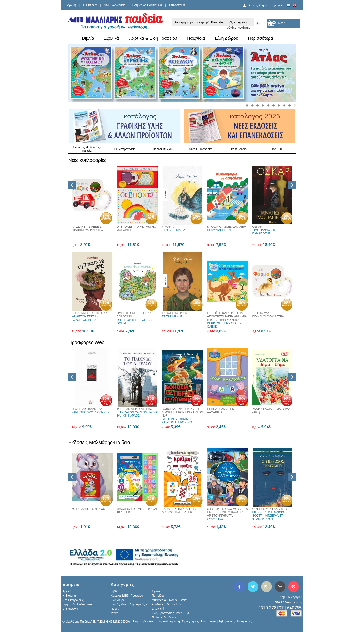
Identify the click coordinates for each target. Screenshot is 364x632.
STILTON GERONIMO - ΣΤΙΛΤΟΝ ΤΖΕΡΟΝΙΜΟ (177, 421)
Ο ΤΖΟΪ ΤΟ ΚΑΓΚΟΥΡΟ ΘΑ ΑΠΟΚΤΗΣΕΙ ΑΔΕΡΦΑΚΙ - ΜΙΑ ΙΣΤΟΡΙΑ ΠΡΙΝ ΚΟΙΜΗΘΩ (227, 316)
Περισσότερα (261, 38)
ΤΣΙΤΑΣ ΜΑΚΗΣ (172, 316)
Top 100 (277, 149)
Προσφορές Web (87, 342)
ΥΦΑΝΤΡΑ (169, 227)
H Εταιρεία (90, 5)
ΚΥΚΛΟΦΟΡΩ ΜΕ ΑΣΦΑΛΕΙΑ (227, 227)
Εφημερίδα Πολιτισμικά (147, 5)
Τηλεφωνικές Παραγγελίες (235, 621)
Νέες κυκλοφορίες (87, 160)
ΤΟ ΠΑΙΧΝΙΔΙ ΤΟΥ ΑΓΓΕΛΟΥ (135, 409)
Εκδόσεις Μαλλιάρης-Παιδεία (87, 149)
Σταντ (114, 613)
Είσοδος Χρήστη (258, 5)
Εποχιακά (158, 609)
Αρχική (72, 5)
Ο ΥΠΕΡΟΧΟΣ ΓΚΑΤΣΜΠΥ (270, 509)
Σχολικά (111, 38)
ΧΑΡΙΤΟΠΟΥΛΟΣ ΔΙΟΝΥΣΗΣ (91, 412)
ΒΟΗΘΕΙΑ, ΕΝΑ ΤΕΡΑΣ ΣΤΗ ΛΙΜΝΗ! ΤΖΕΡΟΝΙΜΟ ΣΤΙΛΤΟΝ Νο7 (182, 412)
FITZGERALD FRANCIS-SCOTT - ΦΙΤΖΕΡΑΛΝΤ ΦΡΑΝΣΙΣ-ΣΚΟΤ (269, 516)
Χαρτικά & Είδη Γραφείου (153, 38)
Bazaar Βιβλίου (163, 149)
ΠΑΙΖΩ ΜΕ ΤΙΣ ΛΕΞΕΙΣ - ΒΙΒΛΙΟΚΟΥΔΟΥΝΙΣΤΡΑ (87, 228)
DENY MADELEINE (220, 230)
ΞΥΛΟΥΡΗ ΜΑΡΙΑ (174, 230)
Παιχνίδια (196, 38)
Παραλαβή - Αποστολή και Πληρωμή (157, 621)
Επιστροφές (209, 621)
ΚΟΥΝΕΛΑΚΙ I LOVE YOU (88, 509)
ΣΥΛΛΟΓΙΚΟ (215, 519)
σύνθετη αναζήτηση (240, 28)
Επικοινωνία (177, 5)
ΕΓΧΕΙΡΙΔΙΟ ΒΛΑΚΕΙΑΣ (87, 409)
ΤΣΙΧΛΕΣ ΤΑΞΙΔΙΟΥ (175, 313)
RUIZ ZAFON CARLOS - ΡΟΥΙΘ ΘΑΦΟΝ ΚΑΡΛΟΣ (138, 414)
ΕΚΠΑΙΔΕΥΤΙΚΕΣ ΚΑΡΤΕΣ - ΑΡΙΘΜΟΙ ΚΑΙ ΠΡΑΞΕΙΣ (180, 511)
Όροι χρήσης (190, 621)
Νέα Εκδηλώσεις (115, 5)
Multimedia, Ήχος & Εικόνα (169, 600)
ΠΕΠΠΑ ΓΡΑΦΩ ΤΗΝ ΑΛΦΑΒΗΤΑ (221, 411)
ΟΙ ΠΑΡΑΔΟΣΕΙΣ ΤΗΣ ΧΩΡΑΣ (91, 313)
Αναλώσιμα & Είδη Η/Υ (167, 604)
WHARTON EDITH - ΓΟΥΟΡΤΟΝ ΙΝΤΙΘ (85, 318)
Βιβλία (88, 38)
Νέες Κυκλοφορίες (201, 149)
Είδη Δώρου (226, 38)
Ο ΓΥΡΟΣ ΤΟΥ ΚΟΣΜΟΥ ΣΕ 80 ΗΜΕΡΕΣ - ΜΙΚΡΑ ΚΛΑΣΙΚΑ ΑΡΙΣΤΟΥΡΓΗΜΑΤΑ (228, 512)
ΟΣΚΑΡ (257, 227)
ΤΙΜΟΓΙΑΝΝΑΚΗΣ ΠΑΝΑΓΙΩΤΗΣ (264, 232)
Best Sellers (239, 149)
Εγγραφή (277, 5)
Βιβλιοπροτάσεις (125, 149)
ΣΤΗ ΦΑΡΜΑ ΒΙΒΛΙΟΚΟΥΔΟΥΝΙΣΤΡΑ (268, 315)
